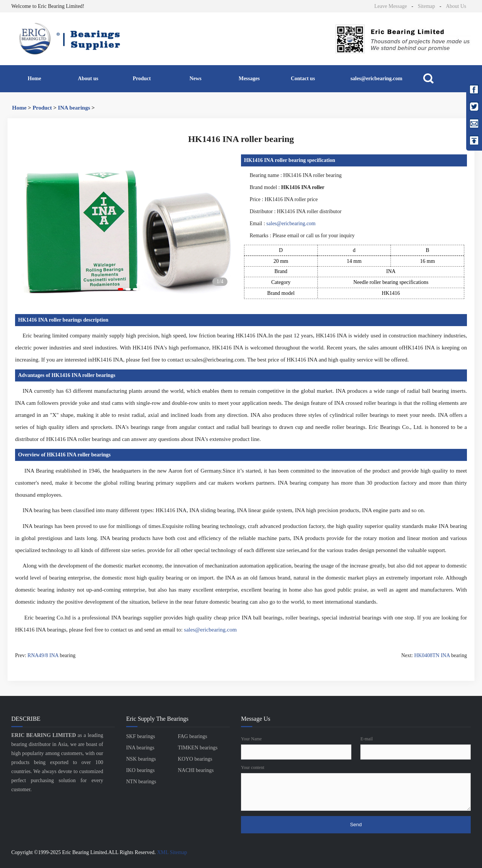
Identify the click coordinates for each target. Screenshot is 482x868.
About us (88, 79)
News (195, 79)
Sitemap (426, 6)
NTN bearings (141, 782)
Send (356, 825)
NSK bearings (141, 759)
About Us (456, 6)
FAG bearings (192, 736)
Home (34, 79)
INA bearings (74, 108)
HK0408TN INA (432, 655)
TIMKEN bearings (198, 748)
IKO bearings (140, 770)
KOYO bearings (195, 759)
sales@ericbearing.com (377, 79)
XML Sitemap (172, 852)
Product (142, 79)
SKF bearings (141, 736)
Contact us (303, 79)
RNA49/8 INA (43, 655)
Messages (249, 79)
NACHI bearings (196, 770)
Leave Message (391, 6)
